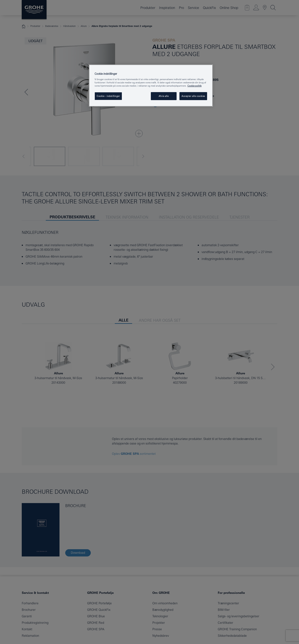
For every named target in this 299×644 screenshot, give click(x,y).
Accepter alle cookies (193, 96)
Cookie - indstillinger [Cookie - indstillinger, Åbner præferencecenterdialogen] (108, 96)
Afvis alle (164, 96)
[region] (151, 86)
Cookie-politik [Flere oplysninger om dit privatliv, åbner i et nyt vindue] (195, 86)
